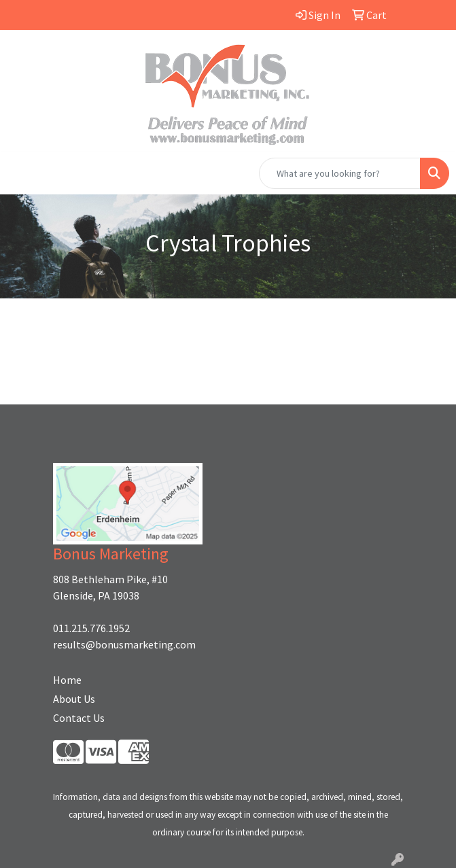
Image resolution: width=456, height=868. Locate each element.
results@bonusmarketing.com (124, 644)
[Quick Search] (340, 173)
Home (67, 680)
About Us (74, 699)
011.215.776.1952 (91, 628)
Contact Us (79, 718)
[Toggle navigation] (21, 173)
